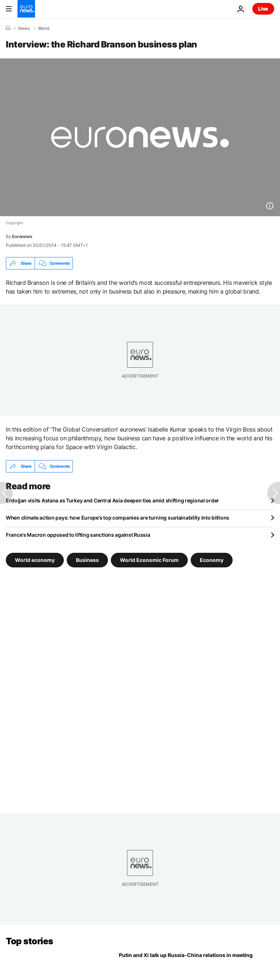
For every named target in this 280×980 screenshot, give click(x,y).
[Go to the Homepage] (26, 9)
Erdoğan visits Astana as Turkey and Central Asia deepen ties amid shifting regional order (112, 500)
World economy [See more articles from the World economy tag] (35, 560)
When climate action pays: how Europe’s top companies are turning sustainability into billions (118, 518)
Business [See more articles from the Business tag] (87, 560)
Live (263, 9)
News (24, 28)
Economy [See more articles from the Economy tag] (212, 560)
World (44, 28)
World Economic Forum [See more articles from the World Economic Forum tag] (149, 560)
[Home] (8, 28)
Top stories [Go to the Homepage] (30, 941)
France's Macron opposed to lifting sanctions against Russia (78, 535)
